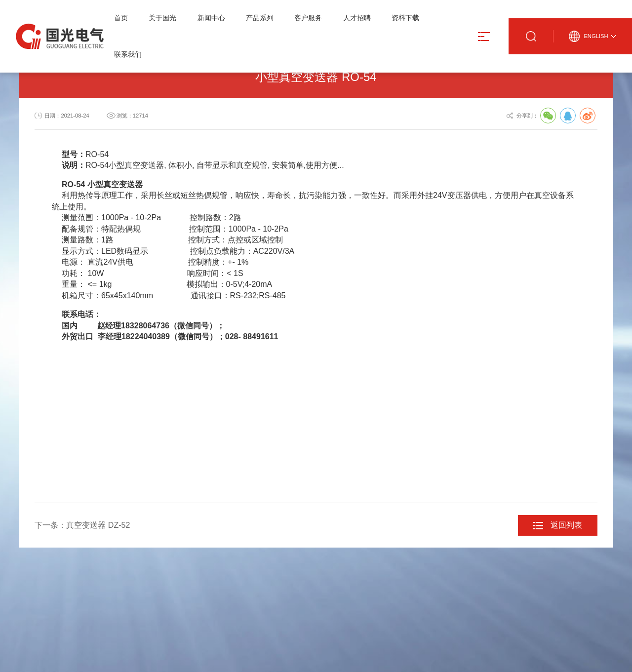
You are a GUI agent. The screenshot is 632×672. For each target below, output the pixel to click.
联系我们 (128, 54)
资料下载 (405, 18)
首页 (121, 18)
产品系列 (260, 18)
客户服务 (308, 18)
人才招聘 (357, 18)
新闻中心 (211, 18)
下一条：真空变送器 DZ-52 (82, 525)
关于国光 (162, 18)
